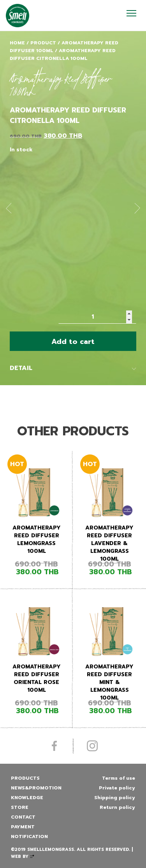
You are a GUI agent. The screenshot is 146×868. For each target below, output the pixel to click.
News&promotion (36, 788)
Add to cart (73, 342)
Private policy (117, 788)
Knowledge (27, 798)
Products (25, 778)
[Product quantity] (97, 317)
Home (17, 43)
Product (43, 43)
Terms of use (119, 778)
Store (20, 807)
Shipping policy (115, 798)
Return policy (117, 807)
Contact (23, 817)
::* (32, 857)
